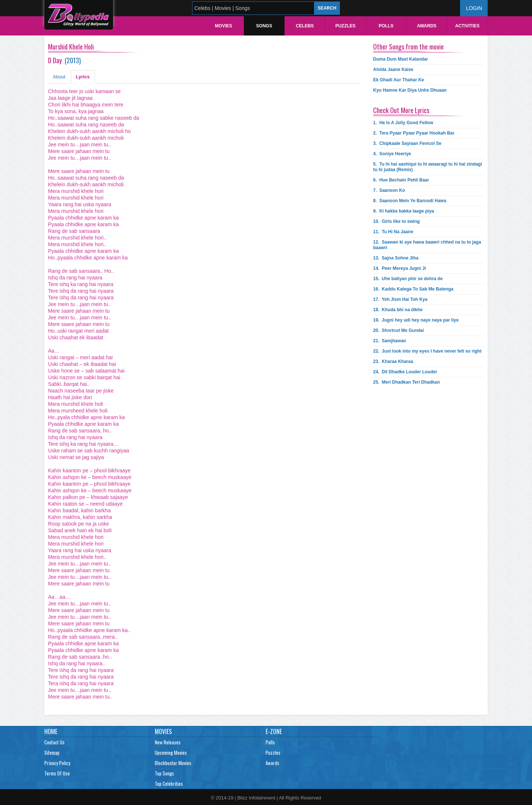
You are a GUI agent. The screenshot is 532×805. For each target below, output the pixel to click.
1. (403, 123)
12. (427, 245)
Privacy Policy (57, 763)
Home (51, 731)
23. (393, 361)
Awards (427, 26)
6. (401, 180)
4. (392, 154)
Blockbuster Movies (173, 763)
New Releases (168, 742)
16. (413, 289)
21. (390, 341)
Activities (467, 26)
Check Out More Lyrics (401, 110)
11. (393, 232)
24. (405, 372)
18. (398, 310)
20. (398, 330)
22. (427, 351)
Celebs (305, 26)
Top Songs (164, 773)
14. (400, 268)
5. (428, 167)
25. (407, 382)
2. (414, 133)
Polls (386, 26)
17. (400, 299)
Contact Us (54, 742)
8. (410, 201)
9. (404, 211)
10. (396, 221)
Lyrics (83, 77)
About (59, 77)
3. (407, 143)
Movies (224, 26)
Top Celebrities (169, 784)
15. (408, 279)
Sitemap (52, 753)
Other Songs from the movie (408, 47)
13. (396, 258)
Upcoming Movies (171, 753)
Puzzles (346, 26)
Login (474, 8)
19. (416, 320)
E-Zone (274, 731)
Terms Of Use (57, 773)
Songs (264, 26)
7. (389, 190)
